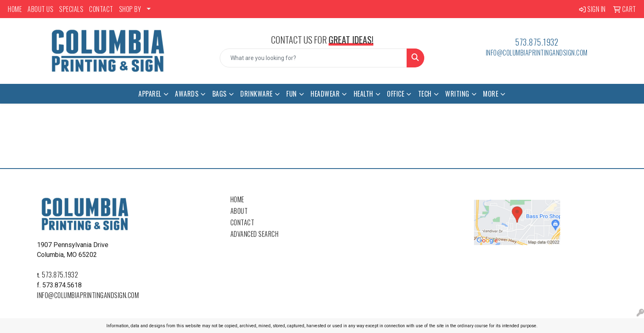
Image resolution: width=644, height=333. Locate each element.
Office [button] (396, 94)
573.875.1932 (537, 42)
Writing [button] (457, 94)
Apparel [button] (150, 94)
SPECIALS (71, 9)
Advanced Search (255, 234)
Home (237, 199)
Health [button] (363, 94)
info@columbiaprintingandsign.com (537, 53)
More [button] (491, 94)
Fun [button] (292, 94)
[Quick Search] (314, 58)
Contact (243, 222)
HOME (15, 9)
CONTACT (101, 9)
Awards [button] (187, 94)
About (239, 211)
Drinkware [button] (256, 94)
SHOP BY (130, 9)
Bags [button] (220, 94)
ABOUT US (40, 9)
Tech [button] (425, 94)
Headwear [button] (325, 94)
